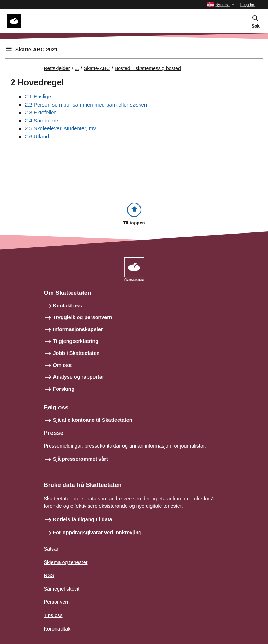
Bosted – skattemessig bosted (148, 68)
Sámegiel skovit (62, 589)
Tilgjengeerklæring (76, 341)
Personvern (57, 602)
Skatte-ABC (97, 68)
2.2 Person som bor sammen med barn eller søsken (86, 105)
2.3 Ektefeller (40, 112)
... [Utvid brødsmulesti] (77, 68)
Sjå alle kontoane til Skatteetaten (93, 420)
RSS (49, 575)
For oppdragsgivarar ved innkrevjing (97, 533)
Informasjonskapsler (78, 329)
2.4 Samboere (41, 120)
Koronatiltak (57, 629)
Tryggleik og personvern (83, 317)
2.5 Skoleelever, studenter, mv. (61, 128)
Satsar (51, 549)
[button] (220, 5)
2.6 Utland (37, 136)
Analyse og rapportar (79, 377)
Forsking (64, 389)
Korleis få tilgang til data (83, 519)
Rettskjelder (57, 68)
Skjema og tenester (66, 562)
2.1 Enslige (38, 96)
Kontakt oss (68, 306)
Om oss (62, 365)
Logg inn (248, 5)
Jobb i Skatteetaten (76, 353)
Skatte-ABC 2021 (36, 49)
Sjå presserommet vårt (81, 459)
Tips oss (53, 615)
